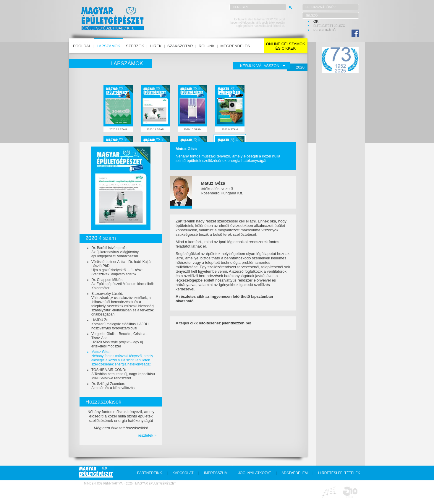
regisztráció (324, 30)
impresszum (216, 473)
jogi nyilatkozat (255, 473)
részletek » (147, 435)
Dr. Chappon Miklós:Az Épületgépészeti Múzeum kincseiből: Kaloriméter (123, 284)
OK (316, 22)
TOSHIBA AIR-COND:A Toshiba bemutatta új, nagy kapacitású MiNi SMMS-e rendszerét (123, 374)
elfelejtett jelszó (329, 26)
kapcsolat (183, 473)
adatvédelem (294, 473)
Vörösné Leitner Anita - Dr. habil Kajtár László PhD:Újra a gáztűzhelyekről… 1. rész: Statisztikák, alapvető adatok (122, 268)
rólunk (207, 46)
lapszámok (108, 46)
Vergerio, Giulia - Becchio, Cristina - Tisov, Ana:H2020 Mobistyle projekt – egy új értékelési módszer (119, 340)
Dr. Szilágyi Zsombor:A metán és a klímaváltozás (113, 386)
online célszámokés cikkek (286, 46)
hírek (156, 46)
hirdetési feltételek (339, 473)
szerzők (135, 46)
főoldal (82, 46)
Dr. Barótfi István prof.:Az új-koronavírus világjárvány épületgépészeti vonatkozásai (115, 252)
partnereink (150, 473)
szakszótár (180, 46)
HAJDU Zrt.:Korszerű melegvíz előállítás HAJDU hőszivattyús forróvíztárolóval (120, 324)
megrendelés (235, 46)
